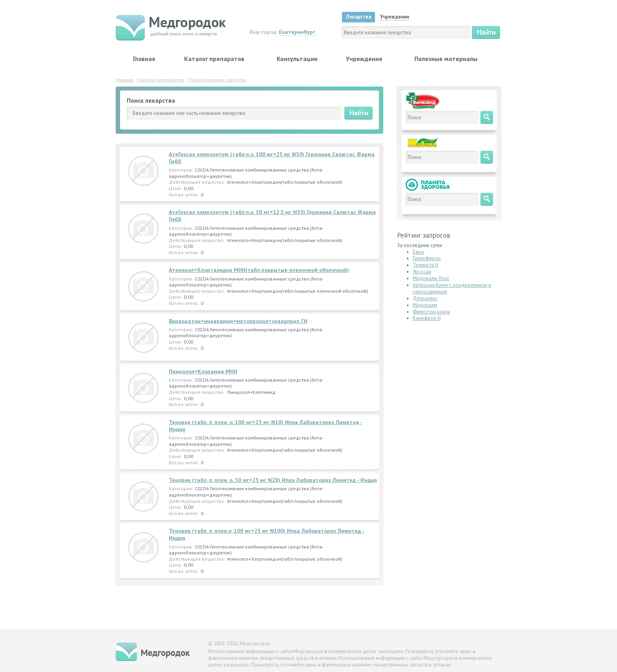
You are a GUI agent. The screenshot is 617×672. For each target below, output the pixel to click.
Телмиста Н (426, 265)
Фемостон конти (431, 312)
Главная (144, 59)
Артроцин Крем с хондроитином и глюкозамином (452, 288)
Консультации (297, 59)
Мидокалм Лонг (431, 278)
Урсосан (422, 272)
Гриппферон (427, 258)
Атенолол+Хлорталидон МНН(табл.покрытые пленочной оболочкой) (259, 270)
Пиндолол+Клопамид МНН (203, 371)
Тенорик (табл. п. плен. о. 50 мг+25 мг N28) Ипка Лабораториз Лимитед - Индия (273, 480)
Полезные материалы (446, 59)
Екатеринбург (297, 32)
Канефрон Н (427, 318)
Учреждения (364, 59)
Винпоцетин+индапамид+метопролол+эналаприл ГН (238, 321)
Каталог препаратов (214, 59)
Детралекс (425, 298)
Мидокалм (425, 305)
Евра (418, 252)
